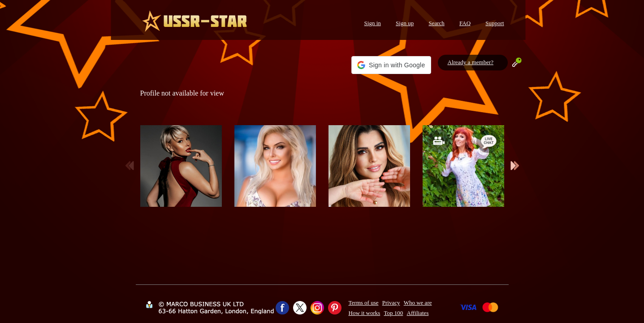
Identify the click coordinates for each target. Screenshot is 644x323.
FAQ (465, 23)
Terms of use (364, 303)
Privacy (391, 303)
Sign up (405, 23)
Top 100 (394, 313)
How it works (365, 313)
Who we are (418, 303)
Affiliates (418, 313)
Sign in (373, 23)
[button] (391, 65)
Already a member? (471, 62)
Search (436, 23)
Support (495, 23)
